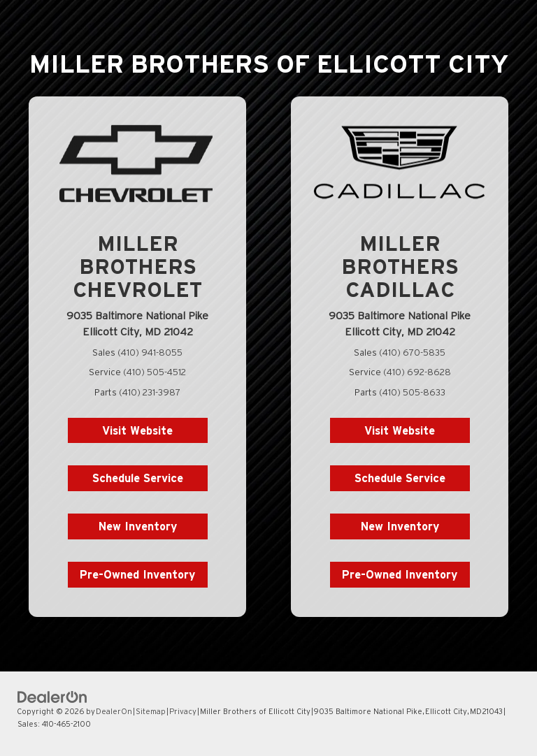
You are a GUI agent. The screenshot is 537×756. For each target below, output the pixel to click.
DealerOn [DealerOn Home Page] (114, 711)
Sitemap (151, 711)
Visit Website (137, 430)
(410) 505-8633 (412, 392)
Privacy (183, 711)
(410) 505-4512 (155, 372)
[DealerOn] (52, 696)
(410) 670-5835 (412, 352)
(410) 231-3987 (150, 392)
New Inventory (138, 526)
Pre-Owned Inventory (137, 574)
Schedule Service (138, 478)
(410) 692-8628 (417, 372)
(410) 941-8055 (150, 352)
